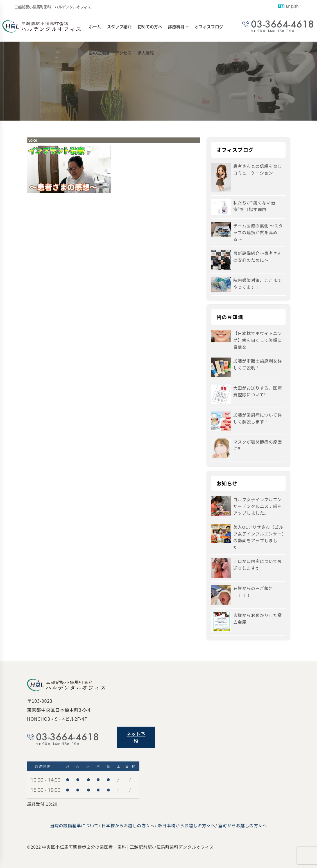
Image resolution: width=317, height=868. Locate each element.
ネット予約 (136, 737)
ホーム (95, 27)
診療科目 (176, 27)
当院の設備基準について (74, 825)
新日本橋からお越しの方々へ (186, 825)
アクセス (123, 56)
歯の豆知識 (99, 56)
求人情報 (146, 56)
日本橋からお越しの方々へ (128, 825)
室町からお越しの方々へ (243, 825)
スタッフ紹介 (119, 27)
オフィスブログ (209, 27)
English (288, 6)
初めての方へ (150, 27)
